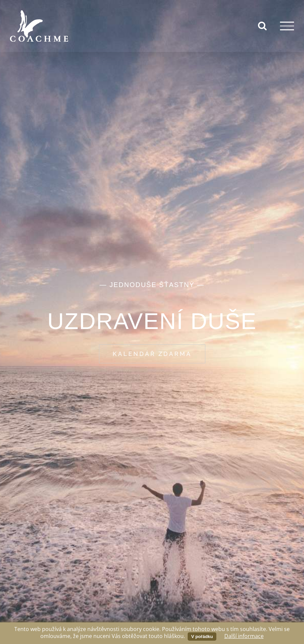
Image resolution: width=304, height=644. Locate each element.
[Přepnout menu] (287, 26)
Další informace (244, 636)
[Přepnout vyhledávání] (262, 26)
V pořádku (202, 637)
